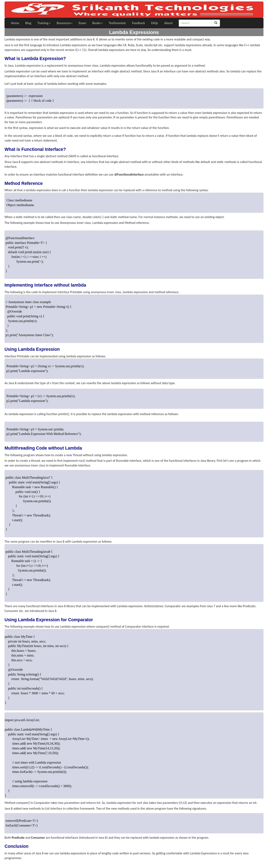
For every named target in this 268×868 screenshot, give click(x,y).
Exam (82, 23)
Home (15, 23)
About (168, 23)
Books (98, 23)
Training (44, 23)
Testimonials (117, 23)
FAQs (155, 23)
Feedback (138, 23)
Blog (28, 23)
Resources (65, 23)
